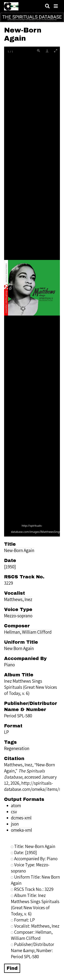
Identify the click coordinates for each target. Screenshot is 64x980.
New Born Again (19, 648)
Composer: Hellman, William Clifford (32, 935)
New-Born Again (19, 550)
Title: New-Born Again (33, 846)
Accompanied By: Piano (34, 859)
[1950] (10, 567)
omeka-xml (22, 830)
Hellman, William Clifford (28, 632)
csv (14, 812)
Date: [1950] (24, 852)
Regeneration (17, 748)
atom (16, 805)
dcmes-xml (21, 818)
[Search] (47, 6)
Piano (9, 665)
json (15, 824)
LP (6, 732)
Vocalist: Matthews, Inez (35, 926)
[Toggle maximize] (56, 51)
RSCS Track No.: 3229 (32, 889)
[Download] (47, 51)
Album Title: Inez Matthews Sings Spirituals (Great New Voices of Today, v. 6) (35, 904)
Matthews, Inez (18, 599)
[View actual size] (39, 51)
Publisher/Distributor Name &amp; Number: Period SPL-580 (33, 950)
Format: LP (23, 920)
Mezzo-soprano (18, 616)
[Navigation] (56, 6)
